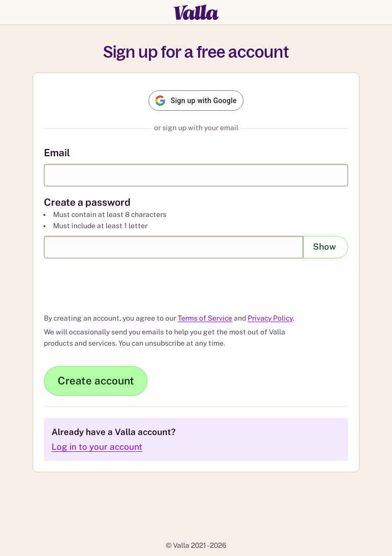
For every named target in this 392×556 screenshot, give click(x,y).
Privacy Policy (270, 318)
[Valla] (196, 12)
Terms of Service (205, 318)
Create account (96, 381)
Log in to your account (97, 447)
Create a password (87, 201)
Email (57, 152)
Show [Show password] (324, 247)
